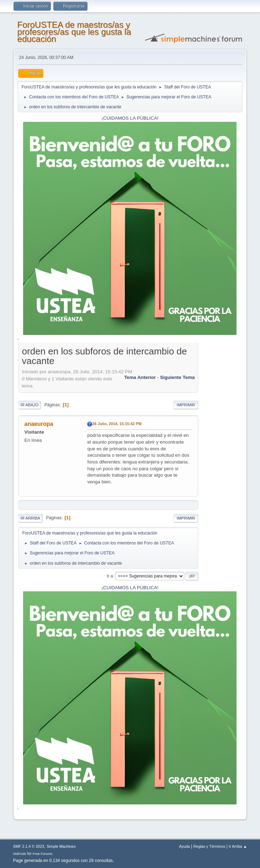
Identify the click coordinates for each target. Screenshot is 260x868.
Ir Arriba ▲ (238, 846)
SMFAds (20, 854)
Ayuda (184, 846)
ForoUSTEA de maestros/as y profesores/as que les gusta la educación (74, 32)
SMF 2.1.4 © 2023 (29, 846)
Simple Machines (61, 846)
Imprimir (186, 405)
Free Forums (43, 854)
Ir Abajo (30, 405)
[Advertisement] (220, 451)
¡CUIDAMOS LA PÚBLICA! (130, 118)
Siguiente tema (177, 377)
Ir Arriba (30, 518)
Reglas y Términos (209, 846)
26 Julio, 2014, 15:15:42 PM (117, 424)
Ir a (110, 576)
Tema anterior (140, 377)
